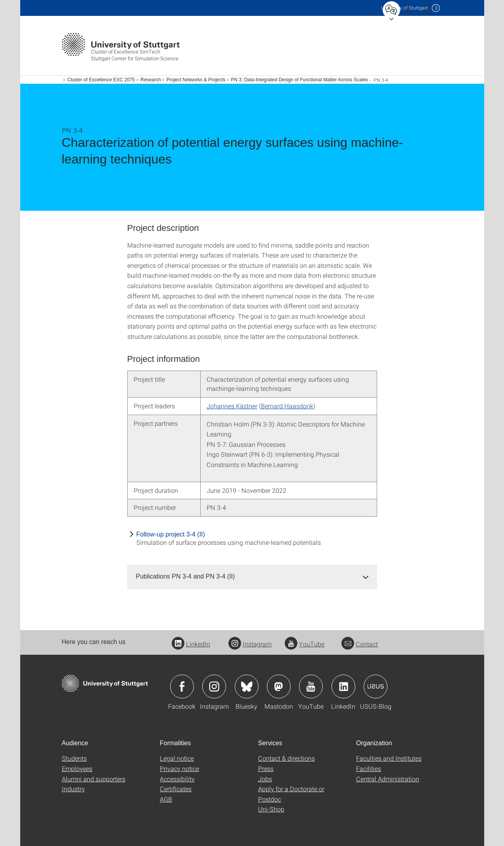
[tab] (252, 577)
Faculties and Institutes (389, 758)
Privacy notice (179, 768)
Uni (404, 8)
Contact (360, 644)
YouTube (305, 644)
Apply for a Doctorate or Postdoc (291, 794)
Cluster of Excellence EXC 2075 (101, 80)
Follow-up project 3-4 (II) (171, 534)
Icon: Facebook (182, 686)
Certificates (176, 789)
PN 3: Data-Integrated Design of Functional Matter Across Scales (299, 80)
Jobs (265, 779)
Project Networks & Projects (196, 80)
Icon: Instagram (214, 686)
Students (74, 758)
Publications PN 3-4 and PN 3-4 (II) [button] (186, 576)
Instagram (250, 644)
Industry (73, 789)
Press (266, 768)
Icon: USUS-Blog (376, 686)
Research (150, 80)
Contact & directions (286, 758)
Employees (77, 768)
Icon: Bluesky (247, 686)
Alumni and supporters (94, 779)
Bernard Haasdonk (287, 406)
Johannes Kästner (232, 406)
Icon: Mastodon (279, 686)
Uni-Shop (271, 809)
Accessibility (177, 779)
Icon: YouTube (311, 686)
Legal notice (177, 758)
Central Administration (388, 779)
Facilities (369, 768)
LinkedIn (191, 644)
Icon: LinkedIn (343, 686)
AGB (166, 799)
